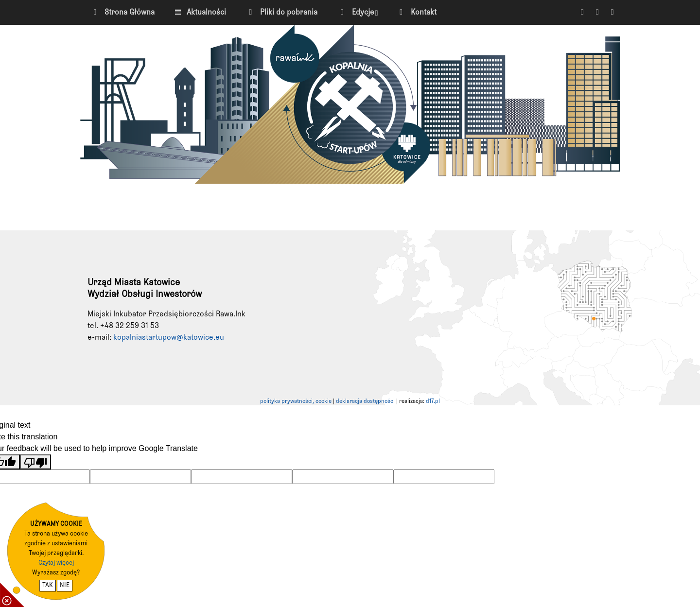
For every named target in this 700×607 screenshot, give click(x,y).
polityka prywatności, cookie (296, 401)
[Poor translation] (35, 462)
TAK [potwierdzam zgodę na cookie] (48, 585)
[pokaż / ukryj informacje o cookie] (12, 595)
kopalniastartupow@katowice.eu (169, 337)
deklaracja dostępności (365, 401)
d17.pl (433, 401)
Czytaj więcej (56, 563)
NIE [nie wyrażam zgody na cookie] (65, 585)
